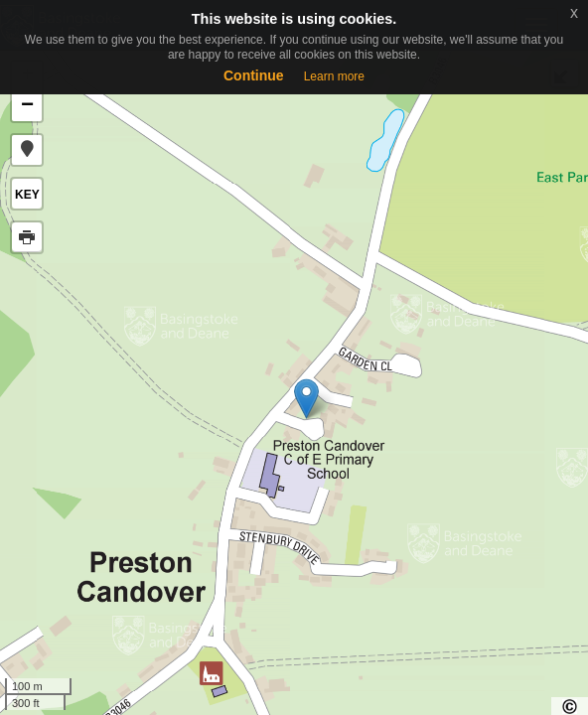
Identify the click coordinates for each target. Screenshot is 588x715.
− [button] (27, 106)
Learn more (334, 76)
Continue (254, 75)
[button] (27, 150)
